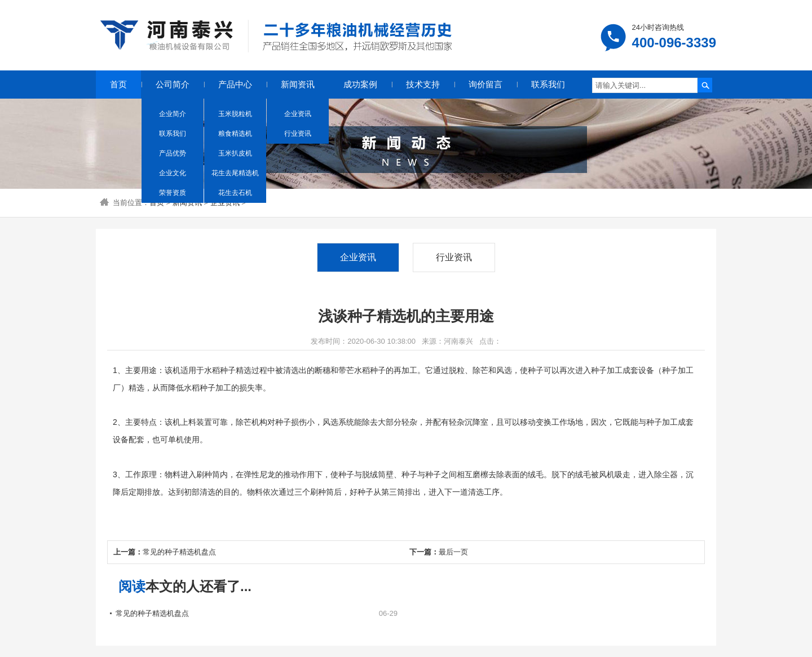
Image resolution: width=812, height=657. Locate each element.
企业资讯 (298, 114)
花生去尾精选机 (235, 173)
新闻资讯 (298, 84)
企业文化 (173, 173)
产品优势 (173, 153)
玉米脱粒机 (235, 114)
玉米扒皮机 (235, 153)
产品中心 (235, 84)
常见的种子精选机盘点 (179, 552)
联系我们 (173, 134)
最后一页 (453, 552)
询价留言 (486, 84)
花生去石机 (235, 193)
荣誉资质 (173, 193)
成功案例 (360, 84)
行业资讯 (298, 134)
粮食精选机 (235, 134)
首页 (118, 84)
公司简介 (173, 84)
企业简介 (173, 114)
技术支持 (423, 84)
